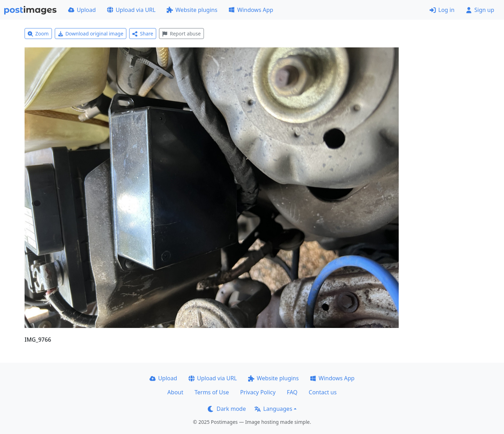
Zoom (38, 34)
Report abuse (181, 34)
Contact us (323, 392)
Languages (273, 409)
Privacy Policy (258, 392)
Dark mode (227, 409)
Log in (442, 10)
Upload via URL (131, 10)
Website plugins (192, 10)
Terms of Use (212, 392)
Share (143, 34)
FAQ (292, 392)
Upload (82, 10)
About (175, 392)
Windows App (251, 10)
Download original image (91, 34)
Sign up (480, 10)
